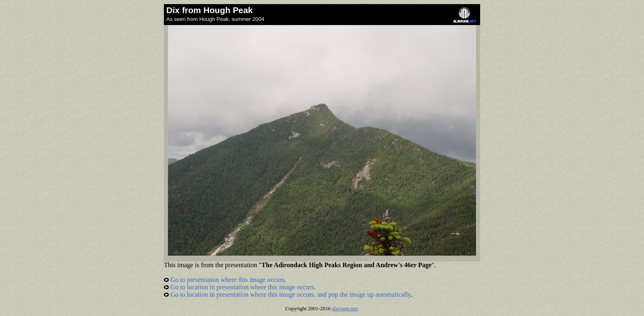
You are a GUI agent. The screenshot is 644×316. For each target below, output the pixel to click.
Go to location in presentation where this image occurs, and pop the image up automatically (287, 294)
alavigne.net (345, 309)
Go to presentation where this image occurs (224, 280)
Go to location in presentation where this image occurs (239, 287)
